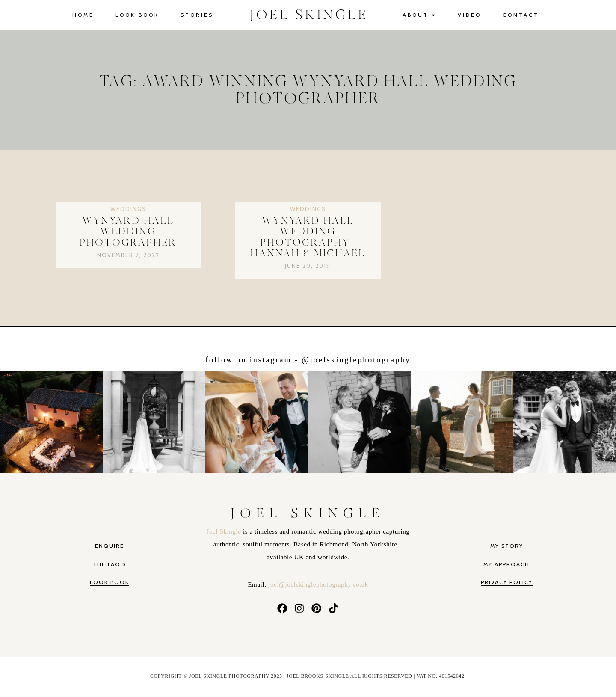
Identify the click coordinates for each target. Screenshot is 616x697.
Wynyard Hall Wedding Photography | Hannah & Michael (308, 237)
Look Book (137, 15)
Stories (197, 15)
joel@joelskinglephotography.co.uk (318, 584)
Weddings (128, 209)
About (419, 15)
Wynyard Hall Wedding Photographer (128, 232)
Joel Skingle (225, 531)
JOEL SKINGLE (309, 15)
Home (83, 15)
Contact (521, 15)
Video (469, 15)
